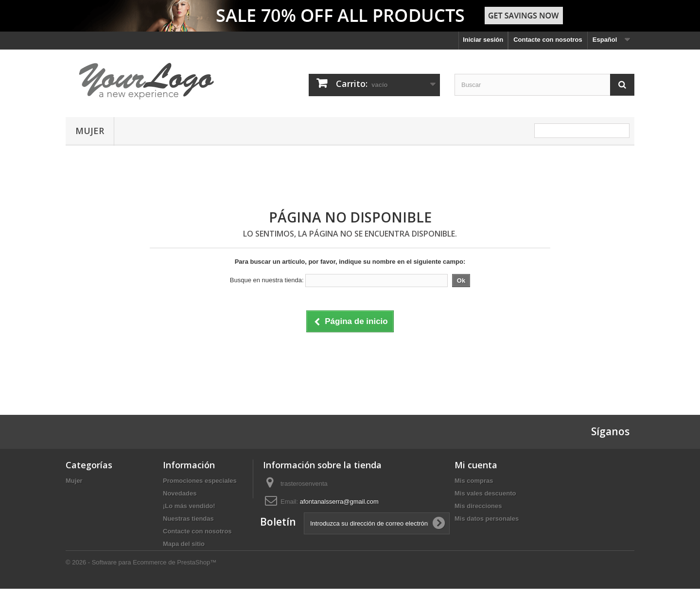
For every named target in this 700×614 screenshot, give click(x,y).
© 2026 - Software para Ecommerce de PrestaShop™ (141, 588)
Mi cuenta (476, 465)
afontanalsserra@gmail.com (339, 502)
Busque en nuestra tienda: (267, 280)
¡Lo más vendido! (189, 506)
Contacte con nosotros (548, 40)
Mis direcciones (478, 506)
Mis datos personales (487, 519)
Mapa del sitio (184, 544)
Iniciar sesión (483, 40)
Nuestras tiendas (188, 519)
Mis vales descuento (485, 493)
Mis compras (474, 481)
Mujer (90, 131)
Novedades (180, 493)
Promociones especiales (200, 481)
